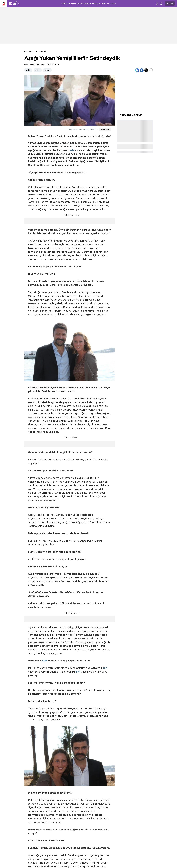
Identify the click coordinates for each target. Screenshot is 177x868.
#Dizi (28, 70)
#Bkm (47, 70)
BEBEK (74, 4)
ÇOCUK (80, 4)
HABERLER (28, 52)
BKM (44, 661)
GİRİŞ (171, 4)
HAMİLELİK (66, 4)
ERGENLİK (87, 4)
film (78, 672)
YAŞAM (103, 4)
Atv (72, 150)
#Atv (37, 70)
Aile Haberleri (40, 52)
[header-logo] (21, 3)
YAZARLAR (111, 4)
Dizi (105, 668)
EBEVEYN (96, 4)
